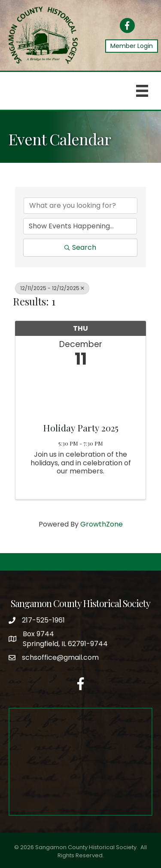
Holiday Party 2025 (81, 428)
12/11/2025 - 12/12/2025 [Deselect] (52, 288)
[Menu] (142, 91)
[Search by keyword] (80, 206)
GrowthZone (102, 524)
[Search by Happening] (80, 226)
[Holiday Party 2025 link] (80, 393)
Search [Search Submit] (80, 247)
